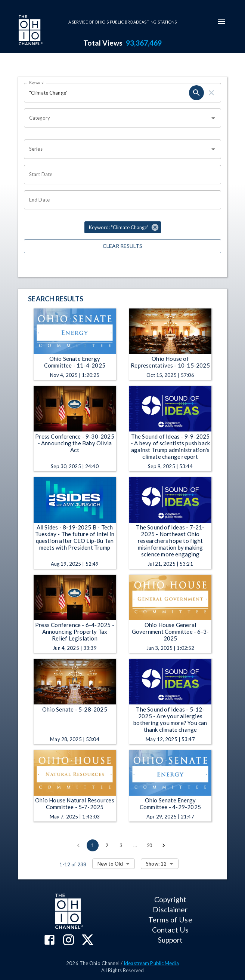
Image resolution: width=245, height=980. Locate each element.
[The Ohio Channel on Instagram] (69, 941)
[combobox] (117, 118)
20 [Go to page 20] (149, 845)
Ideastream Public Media (151, 963)
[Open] (213, 118)
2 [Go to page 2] (107, 845)
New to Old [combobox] (110, 864)
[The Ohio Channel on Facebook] (49, 941)
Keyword (37, 82)
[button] (123, 227)
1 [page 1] (93, 845)
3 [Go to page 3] (121, 845)
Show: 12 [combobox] (156, 864)
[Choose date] (120, 175)
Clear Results (122, 246)
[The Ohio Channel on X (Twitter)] (88, 941)
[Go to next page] (164, 845)
